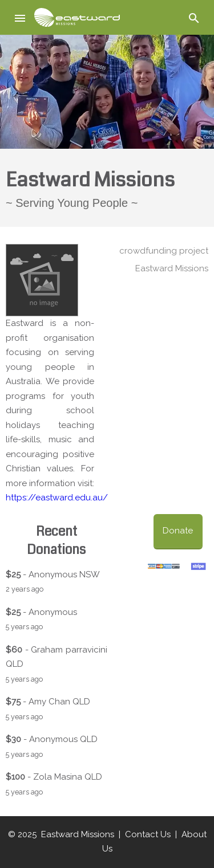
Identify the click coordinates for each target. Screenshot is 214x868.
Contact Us (148, 834)
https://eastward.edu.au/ (57, 498)
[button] (21, 18)
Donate (178, 531)
